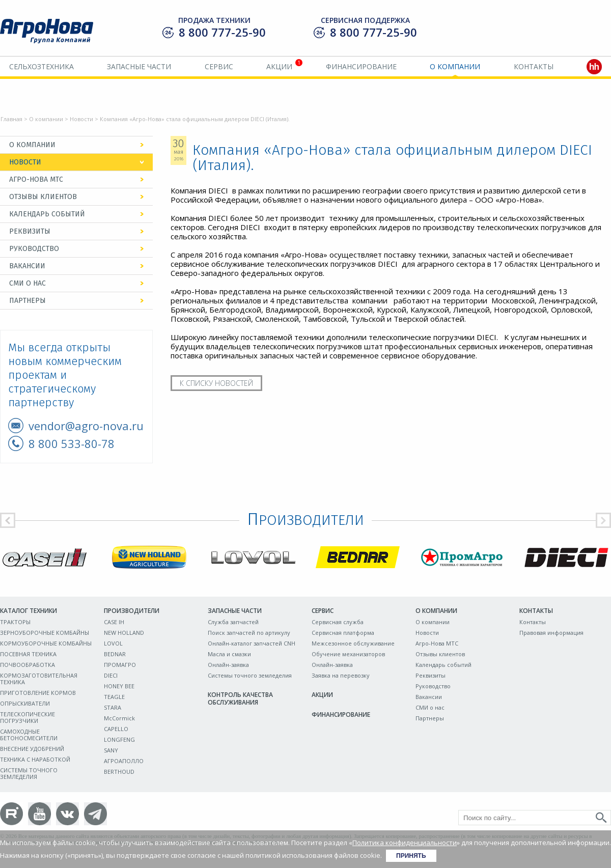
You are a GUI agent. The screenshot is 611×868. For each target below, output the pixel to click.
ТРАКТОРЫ (15, 622)
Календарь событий (47, 214)
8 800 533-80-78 (72, 443)
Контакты (534, 66)
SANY (111, 750)
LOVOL (113, 643)
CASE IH (114, 622)
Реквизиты (30, 231)
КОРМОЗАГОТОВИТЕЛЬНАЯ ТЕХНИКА (39, 679)
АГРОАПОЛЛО (124, 761)
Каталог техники (29, 611)
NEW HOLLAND (124, 633)
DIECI (111, 675)
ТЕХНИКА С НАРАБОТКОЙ (35, 759)
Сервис (219, 66)
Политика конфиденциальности (405, 843)
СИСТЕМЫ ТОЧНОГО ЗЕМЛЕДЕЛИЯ (29, 773)
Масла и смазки (229, 654)
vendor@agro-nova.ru (86, 426)
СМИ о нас (27, 283)
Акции (279, 66)
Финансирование (361, 66)
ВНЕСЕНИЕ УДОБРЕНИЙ (32, 749)
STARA (113, 707)
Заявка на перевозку (341, 675)
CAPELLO (116, 729)
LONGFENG (119, 739)
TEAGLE (114, 697)
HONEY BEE (119, 686)
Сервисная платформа (343, 633)
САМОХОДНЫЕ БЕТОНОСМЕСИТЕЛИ (29, 735)
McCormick (119, 718)
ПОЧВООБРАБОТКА (27, 665)
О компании (455, 66)
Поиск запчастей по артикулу (249, 633)
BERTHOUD (119, 772)
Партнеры (27, 301)
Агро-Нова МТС (36, 179)
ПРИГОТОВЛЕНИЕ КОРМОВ (38, 693)
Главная (11, 119)
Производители (132, 611)
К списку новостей (216, 383)
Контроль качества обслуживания (240, 698)
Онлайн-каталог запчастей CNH (252, 643)
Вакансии (27, 266)
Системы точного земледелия (250, 675)
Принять (411, 856)
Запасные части (139, 66)
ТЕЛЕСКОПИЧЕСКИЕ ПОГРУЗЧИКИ (27, 717)
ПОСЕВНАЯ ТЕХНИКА (28, 654)
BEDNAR (115, 654)
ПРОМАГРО (120, 665)
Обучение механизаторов (348, 654)
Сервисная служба (338, 622)
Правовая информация (551, 633)
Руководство (34, 249)
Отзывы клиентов (43, 197)
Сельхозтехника (41, 66)
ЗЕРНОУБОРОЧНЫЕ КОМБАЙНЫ (45, 633)
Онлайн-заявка (228, 665)
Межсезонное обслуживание (353, 643)
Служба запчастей (233, 622)
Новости (81, 119)
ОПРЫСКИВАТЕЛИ (25, 703)
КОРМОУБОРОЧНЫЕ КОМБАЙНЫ (46, 643)
